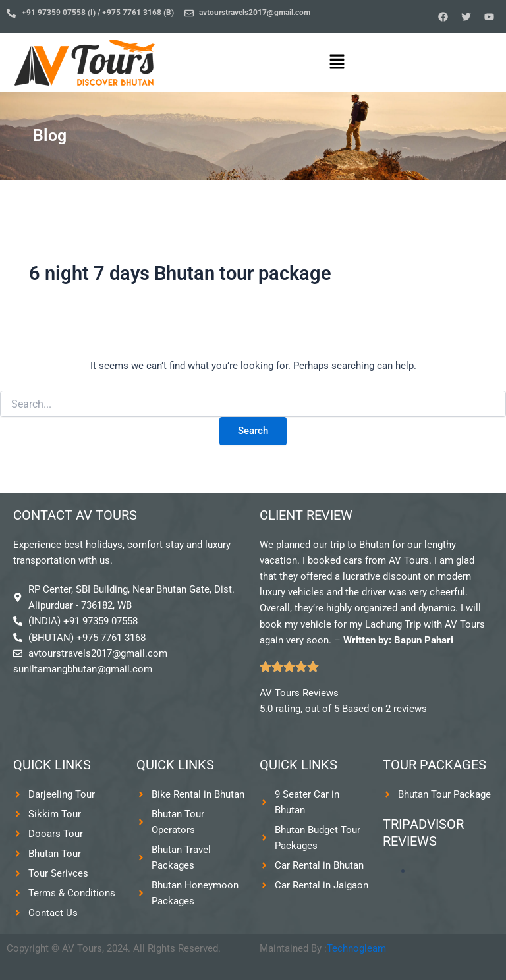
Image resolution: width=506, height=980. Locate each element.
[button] (337, 63)
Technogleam (356, 948)
